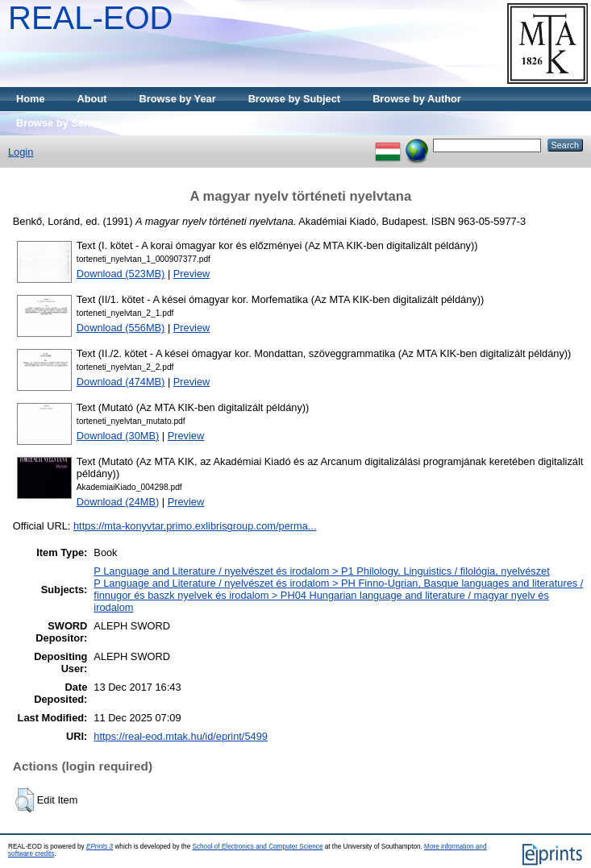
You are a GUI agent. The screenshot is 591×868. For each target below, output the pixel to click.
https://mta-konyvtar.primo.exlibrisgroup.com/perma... (195, 526)
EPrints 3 (100, 847)
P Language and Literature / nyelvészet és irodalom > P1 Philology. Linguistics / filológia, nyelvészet (321, 571)
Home (31, 99)
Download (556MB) (121, 328)
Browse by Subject (295, 99)
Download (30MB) (118, 436)
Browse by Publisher (186, 123)
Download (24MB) (118, 502)
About (92, 99)
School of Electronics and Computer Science (257, 847)
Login (21, 152)
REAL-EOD (91, 18)
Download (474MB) (121, 382)
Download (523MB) (121, 274)
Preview (192, 274)
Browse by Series (59, 123)
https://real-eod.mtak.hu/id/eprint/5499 (181, 736)
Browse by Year (178, 99)
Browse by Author (417, 99)
